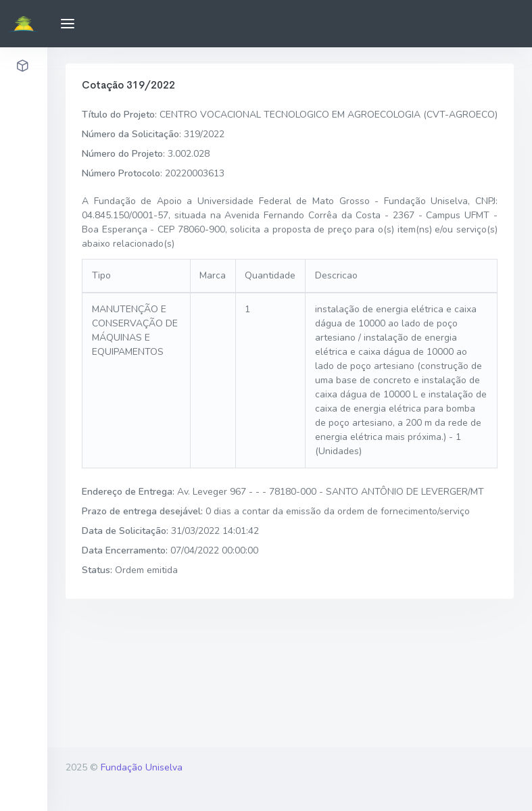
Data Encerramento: (125, 550)
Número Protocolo (121, 173)
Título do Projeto (118, 115)
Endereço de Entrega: (128, 492)
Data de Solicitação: (125, 531)
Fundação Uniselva (142, 767)
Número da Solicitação (130, 134)
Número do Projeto (122, 154)
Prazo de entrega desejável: (142, 511)
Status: (97, 570)
